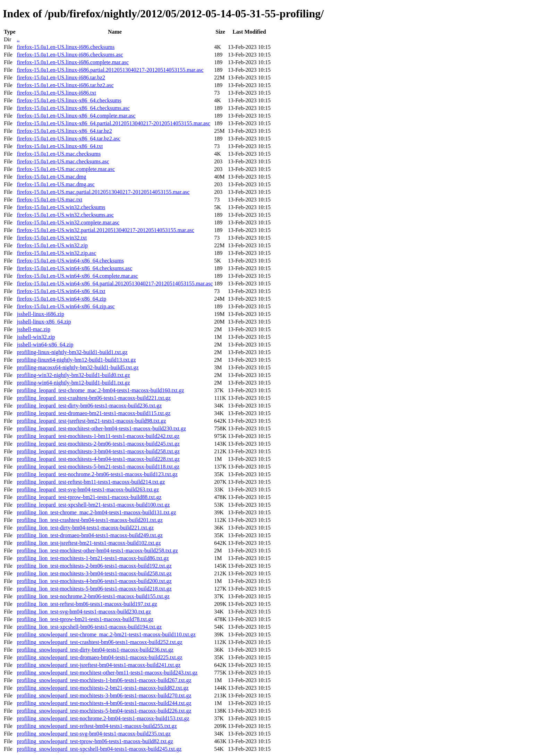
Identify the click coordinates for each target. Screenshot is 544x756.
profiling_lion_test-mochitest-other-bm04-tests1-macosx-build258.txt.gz (97, 551)
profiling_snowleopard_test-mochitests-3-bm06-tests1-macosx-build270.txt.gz (104, 695)
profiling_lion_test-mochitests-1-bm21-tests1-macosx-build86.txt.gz (93, 558)
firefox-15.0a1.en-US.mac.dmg (51, 177)
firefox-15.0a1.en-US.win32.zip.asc (56, 253)
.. (18, 39)
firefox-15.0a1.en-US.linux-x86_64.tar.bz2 (64, 131)
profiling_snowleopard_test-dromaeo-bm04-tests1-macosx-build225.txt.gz (99, 657)
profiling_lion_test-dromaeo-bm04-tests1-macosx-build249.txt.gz (90, 535)
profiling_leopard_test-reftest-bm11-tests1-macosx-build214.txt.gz (91, 482)
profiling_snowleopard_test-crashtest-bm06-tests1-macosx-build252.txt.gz (99, 642)
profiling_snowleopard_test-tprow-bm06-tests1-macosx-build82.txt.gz (95, 741)
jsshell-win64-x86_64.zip (45, 345)
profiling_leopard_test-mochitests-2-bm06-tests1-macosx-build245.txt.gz (98, 444)
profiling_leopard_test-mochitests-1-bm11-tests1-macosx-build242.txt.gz (98, 436)
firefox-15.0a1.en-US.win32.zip (52, 245)
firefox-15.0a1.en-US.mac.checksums (59, 154)
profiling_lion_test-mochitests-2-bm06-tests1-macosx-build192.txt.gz (94, 566)
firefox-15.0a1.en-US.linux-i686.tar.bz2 (61, 78)
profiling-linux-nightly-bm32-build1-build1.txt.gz (72, 352)
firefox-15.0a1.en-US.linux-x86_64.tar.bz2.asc (69, 139)
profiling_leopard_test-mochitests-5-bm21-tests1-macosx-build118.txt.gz (98, 467)
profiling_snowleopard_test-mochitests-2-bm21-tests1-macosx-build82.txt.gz (103, 688)
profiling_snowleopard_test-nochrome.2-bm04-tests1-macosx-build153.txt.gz (103, 718)
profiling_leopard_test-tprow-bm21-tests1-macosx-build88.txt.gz (89, 497)
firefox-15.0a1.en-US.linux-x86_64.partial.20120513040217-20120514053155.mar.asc (113, 123)
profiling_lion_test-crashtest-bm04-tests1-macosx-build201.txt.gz (90, 520)
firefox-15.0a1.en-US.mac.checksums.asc (63, 161)
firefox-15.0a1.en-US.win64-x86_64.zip (61, 299)
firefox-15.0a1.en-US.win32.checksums (61, 207)
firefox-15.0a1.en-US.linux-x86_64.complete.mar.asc (76, 116)
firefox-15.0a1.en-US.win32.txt (52, 238)
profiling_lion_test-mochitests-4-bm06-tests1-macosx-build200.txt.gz (94, 581)
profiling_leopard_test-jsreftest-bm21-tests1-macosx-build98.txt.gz (91, 421)
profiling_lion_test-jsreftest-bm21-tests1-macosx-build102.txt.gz (89, 543)
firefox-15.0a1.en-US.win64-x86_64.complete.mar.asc (77, 276)
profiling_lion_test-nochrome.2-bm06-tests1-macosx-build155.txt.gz (93, 596)
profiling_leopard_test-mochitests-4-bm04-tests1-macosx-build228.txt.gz (98, 459)
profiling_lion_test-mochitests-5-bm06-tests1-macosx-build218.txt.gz (94, 589)
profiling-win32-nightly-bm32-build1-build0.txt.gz (73, 375)
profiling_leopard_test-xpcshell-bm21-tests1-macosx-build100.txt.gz (93, 505)
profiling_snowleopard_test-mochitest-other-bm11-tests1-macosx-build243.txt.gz (107, 673)
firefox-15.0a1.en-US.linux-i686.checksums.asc (70, 55)
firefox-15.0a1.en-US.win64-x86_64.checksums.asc (74, 268)
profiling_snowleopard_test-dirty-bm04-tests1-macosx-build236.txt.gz (95, 650)
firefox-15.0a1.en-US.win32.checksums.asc (65, 215)
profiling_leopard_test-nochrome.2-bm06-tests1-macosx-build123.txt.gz (97, 474)
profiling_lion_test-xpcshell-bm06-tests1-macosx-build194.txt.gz (89, 627)
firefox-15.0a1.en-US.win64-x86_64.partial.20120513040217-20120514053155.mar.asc (115, 283)
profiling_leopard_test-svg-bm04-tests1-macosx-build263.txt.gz (88, 489)
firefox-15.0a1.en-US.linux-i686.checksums (66, 47)
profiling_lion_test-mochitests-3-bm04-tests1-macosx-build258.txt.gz (94, 573)
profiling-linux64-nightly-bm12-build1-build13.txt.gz (76, 360)
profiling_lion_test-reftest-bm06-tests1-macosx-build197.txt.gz (87, 604)
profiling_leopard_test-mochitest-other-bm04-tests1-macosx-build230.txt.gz (101, 428)
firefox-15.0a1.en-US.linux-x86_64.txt (60, 146)
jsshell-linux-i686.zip (40, 314)
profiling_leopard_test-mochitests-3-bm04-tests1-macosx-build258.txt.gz (98, 451)
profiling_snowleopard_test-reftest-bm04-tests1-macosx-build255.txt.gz (97, 726)
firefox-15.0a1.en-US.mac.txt (49, 200)
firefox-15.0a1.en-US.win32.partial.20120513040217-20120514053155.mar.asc (105, 230)
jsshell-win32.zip (36, 337)
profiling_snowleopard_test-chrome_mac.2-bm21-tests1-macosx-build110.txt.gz (106, 634)
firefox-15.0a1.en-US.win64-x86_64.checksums (70, 261)
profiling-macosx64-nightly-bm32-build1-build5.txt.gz (78, 367)
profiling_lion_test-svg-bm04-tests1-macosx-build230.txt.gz (84, 612)
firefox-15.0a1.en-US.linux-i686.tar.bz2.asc (65, 85)
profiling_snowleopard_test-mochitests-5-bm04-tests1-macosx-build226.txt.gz (104, 711)
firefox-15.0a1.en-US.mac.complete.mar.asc (66, 169)
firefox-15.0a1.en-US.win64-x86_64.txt (61, 291)
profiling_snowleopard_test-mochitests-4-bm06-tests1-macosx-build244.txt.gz (104, 703)
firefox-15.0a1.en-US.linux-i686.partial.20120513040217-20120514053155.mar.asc (110, 70)
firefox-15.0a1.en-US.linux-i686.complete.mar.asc (73, 62)
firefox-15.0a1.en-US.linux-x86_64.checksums (69, 100)
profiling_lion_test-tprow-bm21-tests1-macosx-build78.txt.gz (85, 619)
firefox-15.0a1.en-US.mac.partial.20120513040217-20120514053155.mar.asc (103, 192)
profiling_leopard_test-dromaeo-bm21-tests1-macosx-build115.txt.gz (93, 413)
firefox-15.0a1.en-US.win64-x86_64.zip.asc (66, 306)
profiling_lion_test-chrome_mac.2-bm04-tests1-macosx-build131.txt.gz (96, 512)
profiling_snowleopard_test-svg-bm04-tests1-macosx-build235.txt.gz (93, 734)
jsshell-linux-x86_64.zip (44, 322)
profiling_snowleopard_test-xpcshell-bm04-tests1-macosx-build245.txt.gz (99, 749)
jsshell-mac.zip (33, 329)
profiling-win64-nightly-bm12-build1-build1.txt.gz (73, 383)
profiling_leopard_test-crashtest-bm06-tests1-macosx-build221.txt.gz (93, 398)
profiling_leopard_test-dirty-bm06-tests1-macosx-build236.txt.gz (89, 406)
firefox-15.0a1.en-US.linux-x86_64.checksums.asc (73, 108)
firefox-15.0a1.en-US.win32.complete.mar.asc (68, 222)
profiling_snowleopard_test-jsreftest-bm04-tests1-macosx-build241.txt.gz (99, 665)
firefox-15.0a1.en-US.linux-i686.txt (56, 93)
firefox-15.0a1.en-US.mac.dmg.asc (56, 184)
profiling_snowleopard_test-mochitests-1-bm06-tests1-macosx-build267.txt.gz (104, 680)
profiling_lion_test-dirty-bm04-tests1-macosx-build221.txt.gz (85, 528)
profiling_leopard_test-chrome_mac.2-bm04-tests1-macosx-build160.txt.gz (100, 390)
